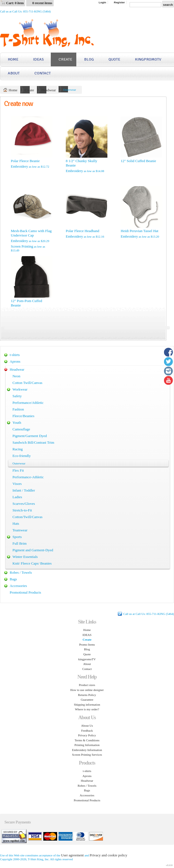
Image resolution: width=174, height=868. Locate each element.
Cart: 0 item (15, 3)
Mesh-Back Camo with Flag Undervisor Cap (31, 233)
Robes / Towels (21, 572)
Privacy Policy (87, 735)
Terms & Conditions (87, 740)
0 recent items (42, 3)
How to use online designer (87, 690)
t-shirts (15, 355)
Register (119, 2)
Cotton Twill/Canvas (27, 383)
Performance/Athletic (28, 403)
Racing (18, 449)
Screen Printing (22, 246)
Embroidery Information (87, 750)
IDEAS (38, 59)
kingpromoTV (148, 59)
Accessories (18, 586)
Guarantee (87, 700)
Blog (89, 59)
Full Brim (20, 543)
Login (102, 2)
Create (65, 59)
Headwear (49, 90)
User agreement (72, 855)
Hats (16, 523)
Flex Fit (18, 470)
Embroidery (19, 166)
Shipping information (87, 705)
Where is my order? (87, 709)
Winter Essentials (25, 557)
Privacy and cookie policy (108, 855)
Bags (13, 579)
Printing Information (87, 745)
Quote (114, 59)
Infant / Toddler (24, 490)
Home (13, 59)
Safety (17, 396)
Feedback (87, 731)
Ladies (17, 497)
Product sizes (87, 685)
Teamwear (20, 530)
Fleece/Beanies (23, 416)
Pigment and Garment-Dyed (33, 550)
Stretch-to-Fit (22, 510)
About (14, 73)
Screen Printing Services (87, 755)
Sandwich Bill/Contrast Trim (33, 442)
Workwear (20, 389)
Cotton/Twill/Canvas (27, 517)
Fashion (18, 409)
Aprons (15, 361)
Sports (17, 537)
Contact (43, 73)
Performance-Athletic (28, 477)
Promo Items (87, 644)
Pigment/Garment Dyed (30, 436)
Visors (17, 484)
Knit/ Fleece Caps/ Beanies (32, 563)
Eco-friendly (22, 456)
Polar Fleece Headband (83, 231)
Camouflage (21, 429)
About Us (87, 726)
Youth (17, 423)
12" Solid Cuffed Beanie (138, 161)
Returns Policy (87, 695)
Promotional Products (25, 592)
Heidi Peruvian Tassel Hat (140, 231)
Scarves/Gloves (24, 504)
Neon (16, 376)
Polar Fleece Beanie (25, 161)
